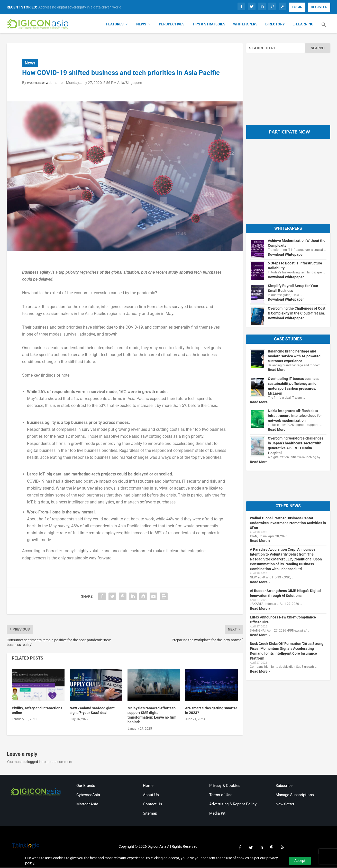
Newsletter (285, 805)
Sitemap (150, 814)
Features (115, 25)
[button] (324, 28)
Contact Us (153, 805)
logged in (34, 762)
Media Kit (217, 814)
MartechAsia (87, 805)
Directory (275, 25)
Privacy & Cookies (225, 786)
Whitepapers (245, 25)
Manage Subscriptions (295, 795)
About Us (151, 795)
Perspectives (172, 25)
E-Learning (303, 25)
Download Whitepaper (286, 255)
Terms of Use (221, 795)
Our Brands (86, 786)
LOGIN (297, 7)
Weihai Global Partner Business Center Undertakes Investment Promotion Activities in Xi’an (288, 523)
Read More (277, 370)
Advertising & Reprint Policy (233, 805)
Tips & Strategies (209, 25)
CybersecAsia (88, 795)
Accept (300, 861)
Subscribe (284, 786)
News (141, 25)
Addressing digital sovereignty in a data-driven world (80, 7)
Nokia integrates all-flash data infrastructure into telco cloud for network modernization (295, 416)
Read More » (260, 541)
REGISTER (319, 7)
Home (148, 786)
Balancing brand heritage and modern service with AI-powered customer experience (294, 357)
